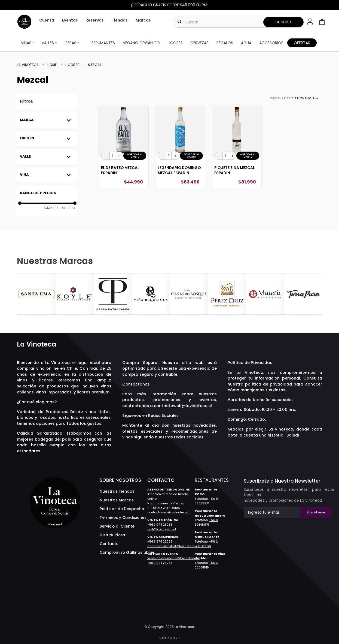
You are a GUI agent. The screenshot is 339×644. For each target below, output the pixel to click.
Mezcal (95, 65)
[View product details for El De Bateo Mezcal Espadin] (124, 147)
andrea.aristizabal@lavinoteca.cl (173, 546)
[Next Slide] (317, 294)
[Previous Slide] (22, 294)
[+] (119, 156)
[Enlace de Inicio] (30, 65)
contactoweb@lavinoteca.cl (183, 406)
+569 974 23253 (160, 525)
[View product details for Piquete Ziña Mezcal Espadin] (237, 147)
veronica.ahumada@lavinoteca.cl (173, 558)
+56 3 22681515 (206, 565)
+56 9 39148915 (206, 522)
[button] (311, 22)
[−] (105, 156)
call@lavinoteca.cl (162, 529)
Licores (73, 65)
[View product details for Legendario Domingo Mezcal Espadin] (180, 147)
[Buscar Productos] (283, 22)
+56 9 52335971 (206, 501)
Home (52, 65)
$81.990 (67, 208)
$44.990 (51, 208)
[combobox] (238, 22)
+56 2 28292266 (206, 544)
